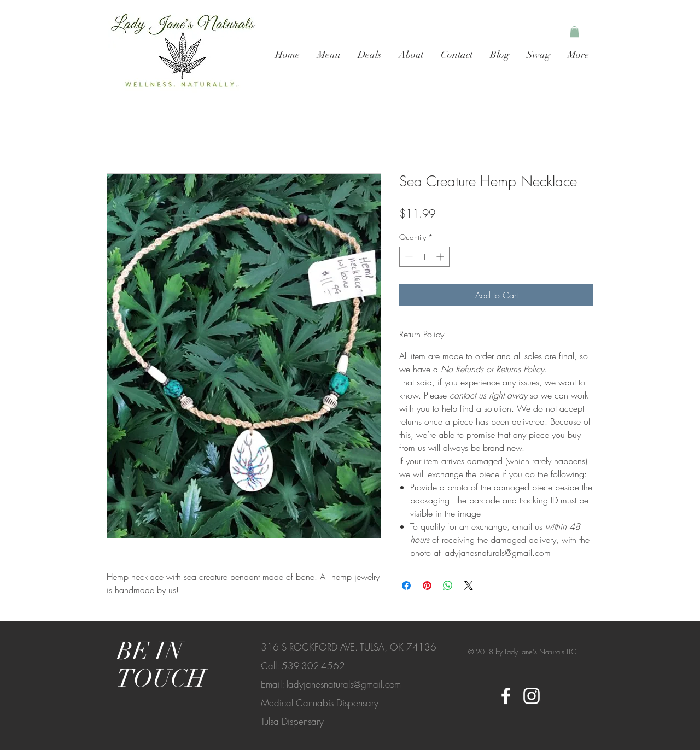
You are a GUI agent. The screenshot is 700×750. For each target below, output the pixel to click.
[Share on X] (469, 585)
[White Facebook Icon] (506, 696)
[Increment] (441, 257)
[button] (574, 32)
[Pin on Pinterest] (427, 585)
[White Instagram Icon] (532, 696)
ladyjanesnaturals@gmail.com (344, 684)
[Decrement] (408, 257)
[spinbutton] (424, 257)
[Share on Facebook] (406, 585)
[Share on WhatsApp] (448, 585)
